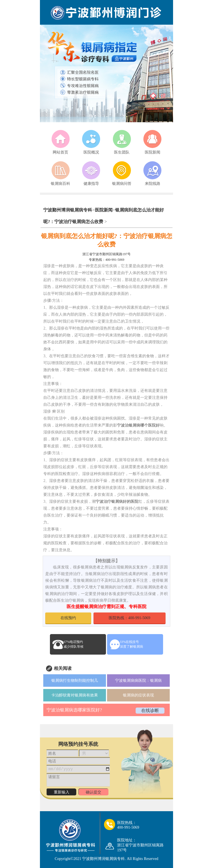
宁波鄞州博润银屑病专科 (68, 210)
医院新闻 (104, 210)
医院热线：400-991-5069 (129, 618)
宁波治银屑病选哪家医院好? (74, 710)
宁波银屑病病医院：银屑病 (138, 681)
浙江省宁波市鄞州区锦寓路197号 (106, 254)
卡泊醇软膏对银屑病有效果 (75, 695)
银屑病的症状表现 (138, 695)
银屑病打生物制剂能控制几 (75, 681)
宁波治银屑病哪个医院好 (138, 425)
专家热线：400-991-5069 (106, 260)
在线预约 (68, 618)
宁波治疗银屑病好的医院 (117, 501)
